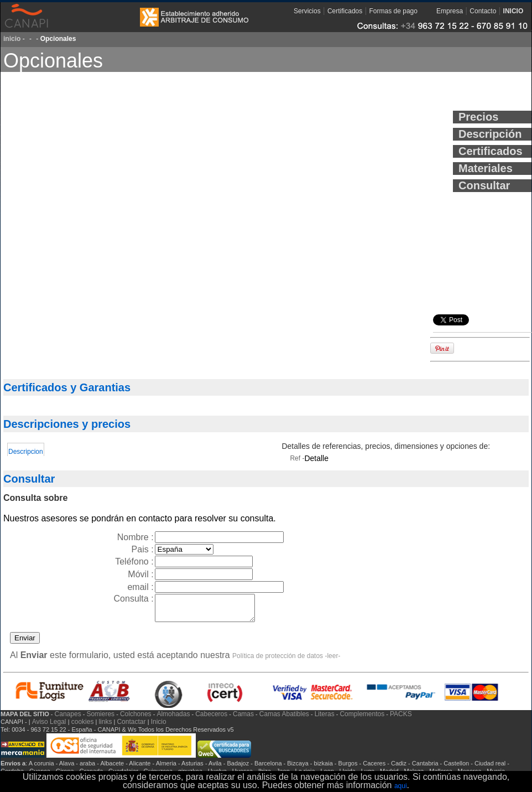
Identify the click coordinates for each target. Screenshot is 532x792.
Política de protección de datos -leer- (286, 661)
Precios (478, 117)
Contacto (483, 11)
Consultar (484, 185)
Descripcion (26, 452)
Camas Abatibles (284, 719)
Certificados (345, 11)
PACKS (401, 719)
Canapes (68, 719)
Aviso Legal (50, 727)
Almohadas (173, 719)
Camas (243, 719)
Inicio (159, 727)
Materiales (486, 168)
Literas (325, 719)
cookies (83, 727)
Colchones (136, 719)
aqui (401, 786)
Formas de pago (393, 11)
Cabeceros (211, 719)
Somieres (100, 719)
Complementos (362, 719)
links (105, 727)
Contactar (132, 727)
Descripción (490, 134)
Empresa (450, 11)
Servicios (307, 11)
